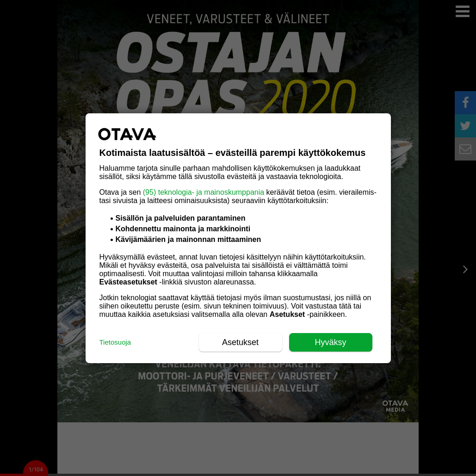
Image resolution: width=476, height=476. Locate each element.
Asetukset (240, 342)
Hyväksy (330, 342)
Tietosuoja (115, 342)
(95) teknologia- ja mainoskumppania (204, 192)
